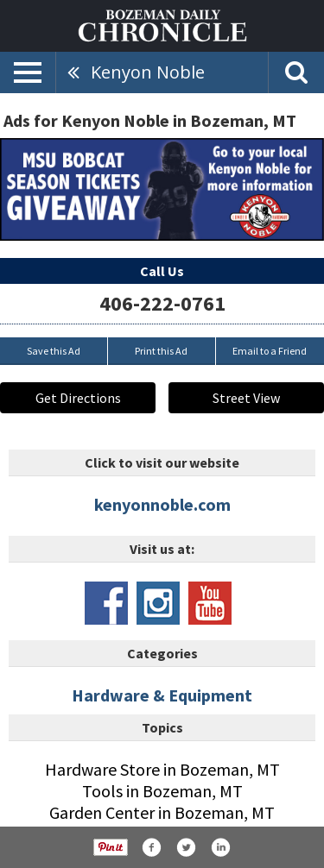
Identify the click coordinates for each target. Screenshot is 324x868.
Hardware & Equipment (162, 695)
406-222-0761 (162, 303)
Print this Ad (161, 351)
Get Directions (78, 398)
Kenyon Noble (148, 72)
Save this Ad (54, 351)
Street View (246, 398)
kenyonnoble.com (162, 504)
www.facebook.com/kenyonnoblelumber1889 (106, 603)
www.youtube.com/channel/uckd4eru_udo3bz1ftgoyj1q (210, 603)
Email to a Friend (270, 351)
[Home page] (162, 24)
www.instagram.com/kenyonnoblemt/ (158, 603)
